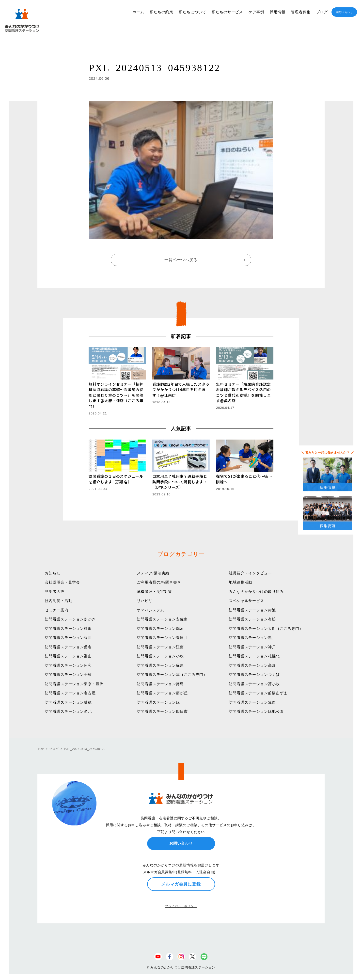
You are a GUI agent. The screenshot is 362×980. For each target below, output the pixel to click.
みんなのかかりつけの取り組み (256, 592)
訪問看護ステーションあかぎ (70, 619)
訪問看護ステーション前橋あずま (258, 693)
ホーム (138, 12)
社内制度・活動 (58, 601)
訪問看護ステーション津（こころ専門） (172, 674)
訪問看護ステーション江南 (160, 647)
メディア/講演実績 (153, 573)
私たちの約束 (161, 12)
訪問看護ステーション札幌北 (254, 656)
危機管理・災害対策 (154, 592)
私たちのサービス (227, 12)
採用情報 (278, 12)
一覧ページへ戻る (181, 260)
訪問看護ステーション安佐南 (162, 619)
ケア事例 (256, 12)
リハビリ (145, 601)
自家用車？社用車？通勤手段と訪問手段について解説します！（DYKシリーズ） (180, 482)
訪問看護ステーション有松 (252, 619)
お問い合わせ (344, 12)
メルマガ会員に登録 (181, 884)
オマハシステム (150, 610)
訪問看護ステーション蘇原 (160, 665)
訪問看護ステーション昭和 (68, 665)
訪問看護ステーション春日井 (162, 638)
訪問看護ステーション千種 (68, 674)
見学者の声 (55, 592)
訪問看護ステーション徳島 (160, 684)
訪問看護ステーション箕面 (252, 702)
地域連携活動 (241, 582)
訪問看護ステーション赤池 (252, 610)
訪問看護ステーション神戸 (252, 647)
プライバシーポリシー (181, 906)
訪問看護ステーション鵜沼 (160, 628)
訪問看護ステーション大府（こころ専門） (266, 628)
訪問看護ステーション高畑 (252, 665)
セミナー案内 (56, 610)
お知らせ (53, 573)
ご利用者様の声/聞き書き (159, 582)
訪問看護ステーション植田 (68, 628)
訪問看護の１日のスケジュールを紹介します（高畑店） (116, 479)
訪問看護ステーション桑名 (68, 647)
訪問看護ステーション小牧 (160, 656)
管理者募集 (301, 12)
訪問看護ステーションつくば (254, 674)
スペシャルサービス (246, 601)
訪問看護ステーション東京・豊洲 (74, 684)
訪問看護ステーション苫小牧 (254, 684)
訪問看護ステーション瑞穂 (68, 702)
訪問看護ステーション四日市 (162, 711)
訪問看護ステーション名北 (68, 711)
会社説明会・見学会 (62, 582)
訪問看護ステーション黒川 (252, 638)
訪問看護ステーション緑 (158, 702)
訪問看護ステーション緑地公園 (256, 711)
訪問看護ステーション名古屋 (70, 693)
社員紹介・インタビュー (250, 573)
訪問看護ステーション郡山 (68, 656)
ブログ (322, 12)
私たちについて (192, 12)
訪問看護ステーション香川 (68, 638)
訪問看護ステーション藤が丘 (162, 693)
